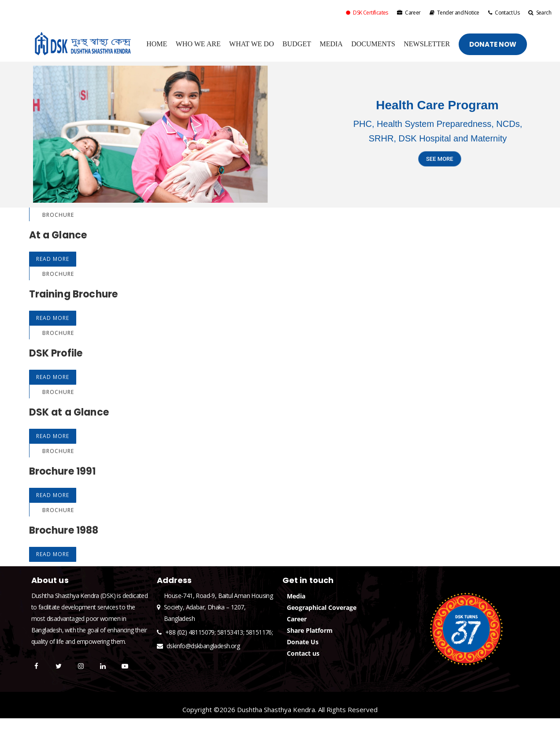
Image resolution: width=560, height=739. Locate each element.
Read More (53, 259)
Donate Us (303, 642)
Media (296, 596)
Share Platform (310, 630)
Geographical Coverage (322, 607)
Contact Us (504, 13)
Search (540, 13)
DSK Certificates (367, 13)
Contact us (303, 653)
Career (409, 13)
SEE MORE (440, 161)
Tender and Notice (454, 13)
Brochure (58, 215)
